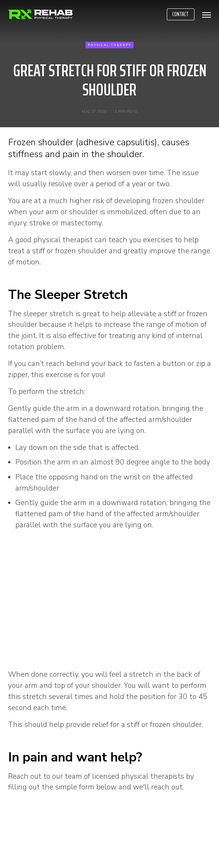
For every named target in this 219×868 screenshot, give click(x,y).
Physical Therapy (109, 45)
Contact (180, 14)
